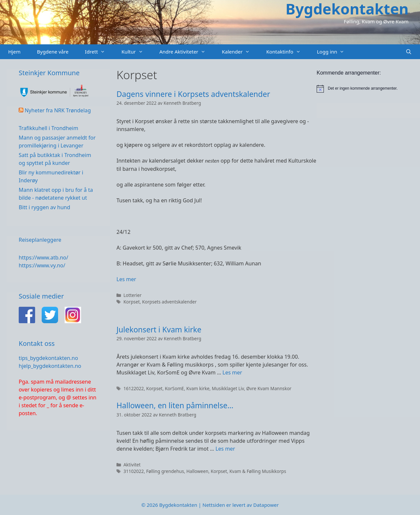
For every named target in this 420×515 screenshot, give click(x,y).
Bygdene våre (52, 52)
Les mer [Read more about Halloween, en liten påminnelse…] (225, 449)
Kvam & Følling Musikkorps (258, 471)
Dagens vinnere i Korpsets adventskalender (193, 94)
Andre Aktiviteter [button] (187, 52)
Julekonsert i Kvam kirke (159, 329)
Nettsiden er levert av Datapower (241, 505)
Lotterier (132, 295)
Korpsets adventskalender (169, 302)
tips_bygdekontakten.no (48, 358)
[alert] (368, 89)
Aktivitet (132, 465)
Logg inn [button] (335, 52)
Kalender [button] (240, 52)
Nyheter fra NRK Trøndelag (58, 110)
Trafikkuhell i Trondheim (48, 128)
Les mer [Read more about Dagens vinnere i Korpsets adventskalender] (126, 279)
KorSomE (174, 388)
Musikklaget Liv (228, 388)
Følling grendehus (165, 471)
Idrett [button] (99, 52)
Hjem (14, 52)
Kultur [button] (136, 52)
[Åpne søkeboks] (409, 52)
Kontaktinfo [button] (287, 52)
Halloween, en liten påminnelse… (175, 405)
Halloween (197, 471)
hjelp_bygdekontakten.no (50, 366)
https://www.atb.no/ (43, 257)
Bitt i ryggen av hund (44, 207)
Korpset (132, 302)
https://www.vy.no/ (42, 265)
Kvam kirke (198, 388)
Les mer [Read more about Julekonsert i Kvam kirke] (232, 372)
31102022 (134, 471)
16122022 (134, 388)
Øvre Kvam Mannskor (269, 388)
